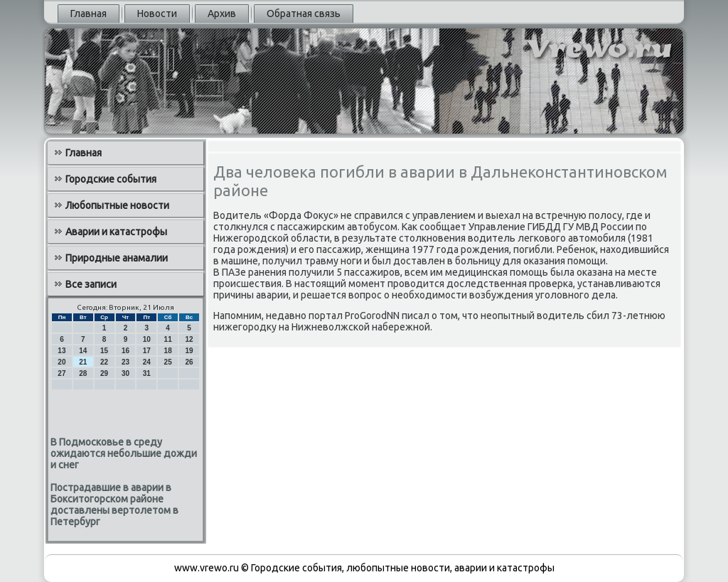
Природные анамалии (117, 258)
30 (125, 373)
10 (147, 339)
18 (168, 351)
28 (83, 373)
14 (83, 351)
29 (104, 373)
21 (83, 362)
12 (189, 339)
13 (61, 351)
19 (189, 351)
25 (168, 362)
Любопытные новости (117, 205)
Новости (157, 14)
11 (168, 339)
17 (147, 351)
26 (189, 362)
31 (147, 373)
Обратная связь (304, 14)
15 (104, 351)
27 (61, 373)
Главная (89, 14)
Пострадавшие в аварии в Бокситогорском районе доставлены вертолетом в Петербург (114, 505)
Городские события (111, 179)
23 (125, 362)
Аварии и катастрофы (116, 232)
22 (104, 362)
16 (125, 351)
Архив (222, 14)
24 (147, 362)
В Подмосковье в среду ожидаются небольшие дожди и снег (124, 453)
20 (61, 362)
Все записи (91, 284)
